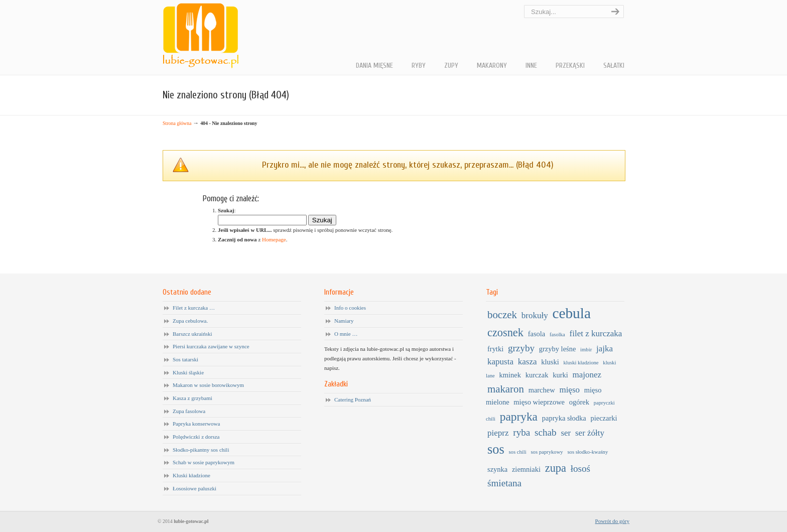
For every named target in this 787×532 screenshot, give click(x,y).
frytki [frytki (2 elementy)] (495, 349)
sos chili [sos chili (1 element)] (517, 452)
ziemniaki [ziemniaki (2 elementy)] (526, 469)
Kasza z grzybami (192, 398)
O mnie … (346, 334)
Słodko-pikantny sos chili (201, 450)
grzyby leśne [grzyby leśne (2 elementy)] (558, 349)
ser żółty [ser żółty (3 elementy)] (590, 433)
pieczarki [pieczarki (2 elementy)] (604, 418)
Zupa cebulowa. (190, 321)
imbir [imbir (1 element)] (586, 350)
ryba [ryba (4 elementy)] (521, 432)
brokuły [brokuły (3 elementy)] (535, 315)
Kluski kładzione (191, 475)
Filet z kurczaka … (194, 308)
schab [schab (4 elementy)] (546, 432)
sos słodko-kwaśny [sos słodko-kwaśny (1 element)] (587, 452)
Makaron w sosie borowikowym (208, 385)
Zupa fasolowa (189, 411)
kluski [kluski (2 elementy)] (550, 362)
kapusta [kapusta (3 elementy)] (500, 362)
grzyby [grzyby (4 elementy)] (521, 348)
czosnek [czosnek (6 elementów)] (505, 332)
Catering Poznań (353, 400)
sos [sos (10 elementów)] (496, 449)
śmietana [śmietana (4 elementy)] (504, 483)
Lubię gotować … (201, 36)
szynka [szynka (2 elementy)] (497, 469)
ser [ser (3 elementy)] (566, 433)
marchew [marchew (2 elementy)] (542, 390)
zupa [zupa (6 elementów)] (556, 468)
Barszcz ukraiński (192, 334)
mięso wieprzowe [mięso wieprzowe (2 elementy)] (539, 402)
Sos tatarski (185, 359)
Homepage (274, 239)
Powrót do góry (612, 521)
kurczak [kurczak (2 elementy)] (537, 375)
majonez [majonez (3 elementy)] (587, 375)
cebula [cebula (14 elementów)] (571, 313)
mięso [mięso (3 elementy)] (569, 390)
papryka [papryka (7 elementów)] (519, 417)
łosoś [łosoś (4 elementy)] (580, 469)
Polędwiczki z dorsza (196, 437)
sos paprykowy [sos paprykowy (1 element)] (547, 452)
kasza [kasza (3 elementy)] (528, 362)
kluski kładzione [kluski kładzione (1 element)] (581, 363)
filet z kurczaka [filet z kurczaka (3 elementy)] (596, 334)
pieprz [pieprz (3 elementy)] (498, 433)
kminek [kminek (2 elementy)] (510, 375)
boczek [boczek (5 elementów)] (502, 315)
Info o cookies (350, 308)
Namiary (344, 321)
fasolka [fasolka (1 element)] (557, 335)
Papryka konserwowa (196, 424)
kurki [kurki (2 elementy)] (560, 375)
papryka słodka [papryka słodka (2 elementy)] (564, 418)
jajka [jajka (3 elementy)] (605, 349)
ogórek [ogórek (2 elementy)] (579, 402)
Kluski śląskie (188, 372)
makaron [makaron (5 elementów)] (506, 389)
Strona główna (177, 123)
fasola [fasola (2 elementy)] (537, 334)
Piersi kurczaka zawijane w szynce (211, 346)
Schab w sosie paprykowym (204, 462)
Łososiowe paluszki (194, 488)
